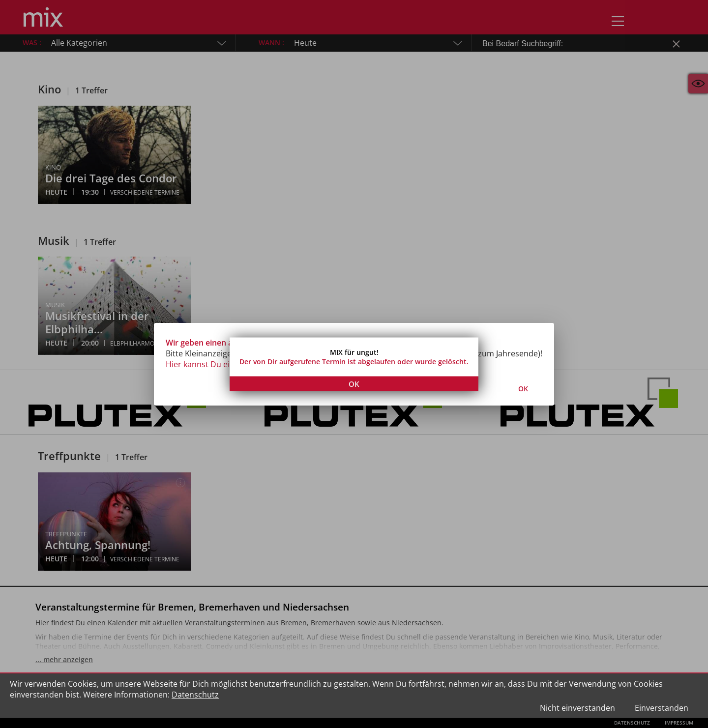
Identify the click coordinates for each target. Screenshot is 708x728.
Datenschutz (195, 695)
